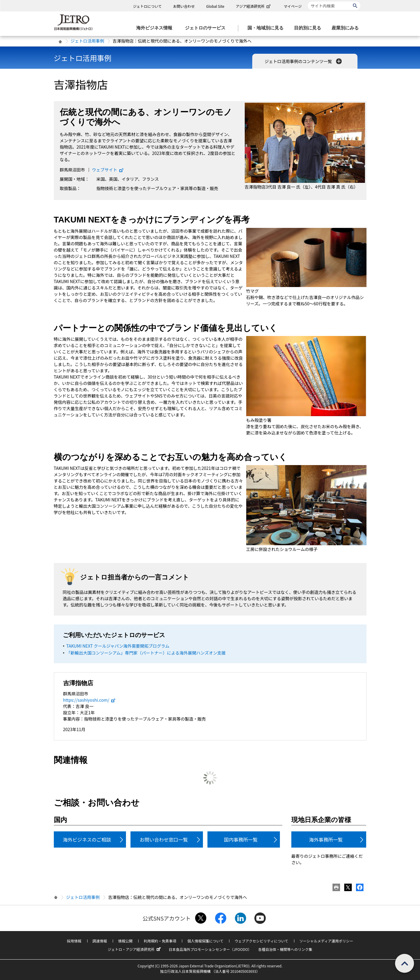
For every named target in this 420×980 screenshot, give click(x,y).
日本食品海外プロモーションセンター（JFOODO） (210, 949)
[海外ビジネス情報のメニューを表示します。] (156, 28)
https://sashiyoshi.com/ (90, 700)
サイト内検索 (308, 1)
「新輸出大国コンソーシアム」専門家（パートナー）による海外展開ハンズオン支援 (146, 653)
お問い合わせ (184, 6)
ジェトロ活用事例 (87, 41)
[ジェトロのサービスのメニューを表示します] (207, 28)
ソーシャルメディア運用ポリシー (326, 941)
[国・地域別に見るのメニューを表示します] (267, 28)
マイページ (293, 6)
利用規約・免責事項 (160, 941)
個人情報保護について (205, 941)
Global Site (215, 6)
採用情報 (74, 941)
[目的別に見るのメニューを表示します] (309, 28)
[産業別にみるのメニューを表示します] (347, 28)
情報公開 (125, 941)
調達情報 (100, 941)
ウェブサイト (108, 170)
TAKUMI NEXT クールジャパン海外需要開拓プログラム (118, 646)
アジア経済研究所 (254, 6)
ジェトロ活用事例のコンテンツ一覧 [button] (304, 61)
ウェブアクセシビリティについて (261, 941)
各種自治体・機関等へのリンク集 (285, 949)
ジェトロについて (147, 6)
